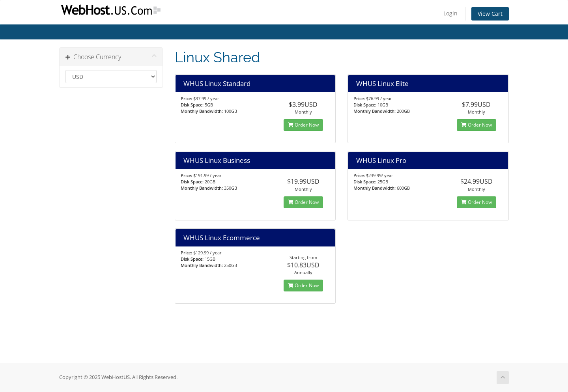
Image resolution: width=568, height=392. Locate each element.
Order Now (303, 125)
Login (450, 13)
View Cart (490, 14)
